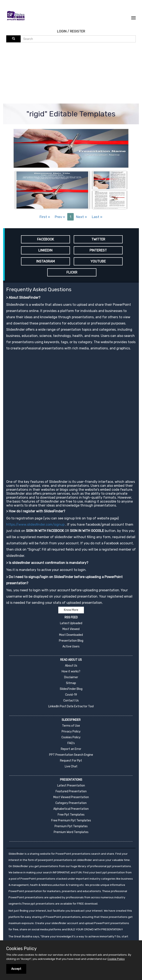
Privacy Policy (71, 732)
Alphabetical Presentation (71, 809)
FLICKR (72, 272)
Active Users (71, 647)
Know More (71, 610)
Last (97, 217)
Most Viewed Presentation (71, 797)
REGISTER (78, 31)
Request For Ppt (71, 761)
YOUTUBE (98, 261)
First (45, 217)
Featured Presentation (71, 791)
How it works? (71, 671)
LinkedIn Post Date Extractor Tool (71, 706)
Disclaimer (71, 677)
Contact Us (71, 701)
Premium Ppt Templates (71, 826)
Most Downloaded (71, 635)
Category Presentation (71, 803)
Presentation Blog (71, 641)
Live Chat (71, 766)
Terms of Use (71, 726)
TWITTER (98, 239)
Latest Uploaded (71, 623)
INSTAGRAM (45, 261)
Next (82, 217)
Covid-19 (71, 695)
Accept (16, 969)
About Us (71, 666)
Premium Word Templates (71, 832)
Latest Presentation (71, 786)
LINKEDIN (45, 250)
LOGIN (62, 31)
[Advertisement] (74, 74)
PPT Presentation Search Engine (71, 755)
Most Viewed (71, 629)
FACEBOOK (45, 239)
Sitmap (71, 683)
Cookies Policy (71, 737)
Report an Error (71, 749)
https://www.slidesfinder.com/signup (35, 525)
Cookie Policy (116, 959)
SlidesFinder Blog (71, 689)
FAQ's (71, 743)
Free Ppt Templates (71, 815)
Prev (60, 217)
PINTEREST (98, 250)
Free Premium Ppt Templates (71, 820)
